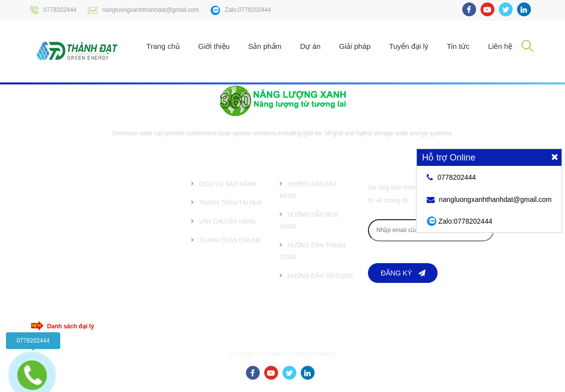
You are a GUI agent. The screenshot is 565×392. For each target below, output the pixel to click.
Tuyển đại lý (409, 46)
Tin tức (458, 46)
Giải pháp (355, 46)
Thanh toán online (230, 240)
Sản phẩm (265, 46)
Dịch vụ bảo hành (228, 184)
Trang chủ (163, 46)
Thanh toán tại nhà (231, 203)
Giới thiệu (214, 46)
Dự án (310, 46)
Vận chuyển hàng (228, 222)
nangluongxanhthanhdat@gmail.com (143, 10)
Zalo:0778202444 (241, 10)
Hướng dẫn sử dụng (320, 276)
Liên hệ (500, 46)
